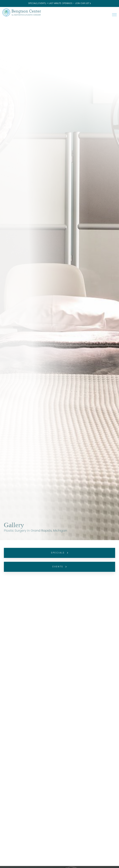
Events (59, 567)
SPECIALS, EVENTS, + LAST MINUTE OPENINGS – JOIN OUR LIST (59, 3)
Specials (59, 553)
